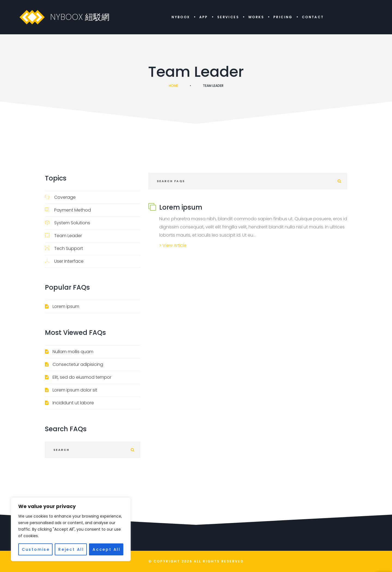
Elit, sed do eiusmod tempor (82, 377)
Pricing (283, 17)
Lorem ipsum (66, 306)
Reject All (71, 549)
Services (228, 17)
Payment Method (68, 210)
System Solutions (68, 223)
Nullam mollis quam (73, 352)
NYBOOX (181, 17)
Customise (36, 549)
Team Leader (63, 236)
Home (173, 86)
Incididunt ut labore (73, 403)
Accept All (107, 549)
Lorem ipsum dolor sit (75, 390)
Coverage (60, 197)
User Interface (64, 261)
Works (256, 17)
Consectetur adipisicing (78, 364)
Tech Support (64, 248)
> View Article (173, 245)
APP (204, 17)
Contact (313, 17)
